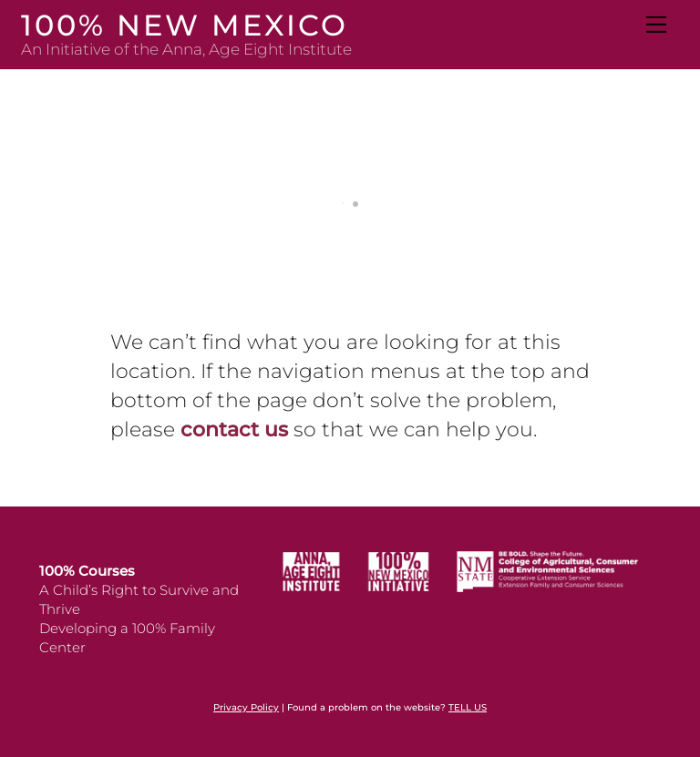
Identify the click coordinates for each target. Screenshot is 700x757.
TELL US (468, 707)
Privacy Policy (246, 707)
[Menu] (655, 25)
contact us (234, 430)
